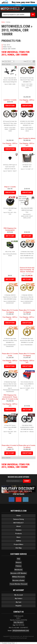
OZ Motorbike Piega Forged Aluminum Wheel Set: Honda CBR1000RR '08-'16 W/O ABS (10, 384)
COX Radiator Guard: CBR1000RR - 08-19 (27, 166)
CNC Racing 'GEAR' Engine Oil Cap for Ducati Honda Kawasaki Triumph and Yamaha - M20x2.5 (10, 167)
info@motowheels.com (21, 631)
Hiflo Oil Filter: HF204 (10, 252)
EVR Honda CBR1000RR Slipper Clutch (10, 209)
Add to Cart (10, 236)
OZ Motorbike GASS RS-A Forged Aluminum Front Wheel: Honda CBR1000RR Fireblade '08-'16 (10, 297)
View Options (10, 192)
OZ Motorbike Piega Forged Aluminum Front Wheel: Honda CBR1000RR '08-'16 (10, 341)
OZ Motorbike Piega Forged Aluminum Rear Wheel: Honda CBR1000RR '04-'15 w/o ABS (27, 341)
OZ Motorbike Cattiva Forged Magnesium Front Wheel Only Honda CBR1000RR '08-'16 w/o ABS (27, 254)
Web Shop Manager (22, 638)
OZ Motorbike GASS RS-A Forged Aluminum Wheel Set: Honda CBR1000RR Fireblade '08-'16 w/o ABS (27, 297)
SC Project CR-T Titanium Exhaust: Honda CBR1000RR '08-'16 (10, 427)
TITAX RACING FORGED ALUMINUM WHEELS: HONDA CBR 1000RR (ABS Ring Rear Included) (27, 428)
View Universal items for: (16, 466)
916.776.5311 (19, 622)
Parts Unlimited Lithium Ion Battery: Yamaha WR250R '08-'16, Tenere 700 (27, 384)
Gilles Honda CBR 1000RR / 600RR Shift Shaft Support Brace (27, 210)
